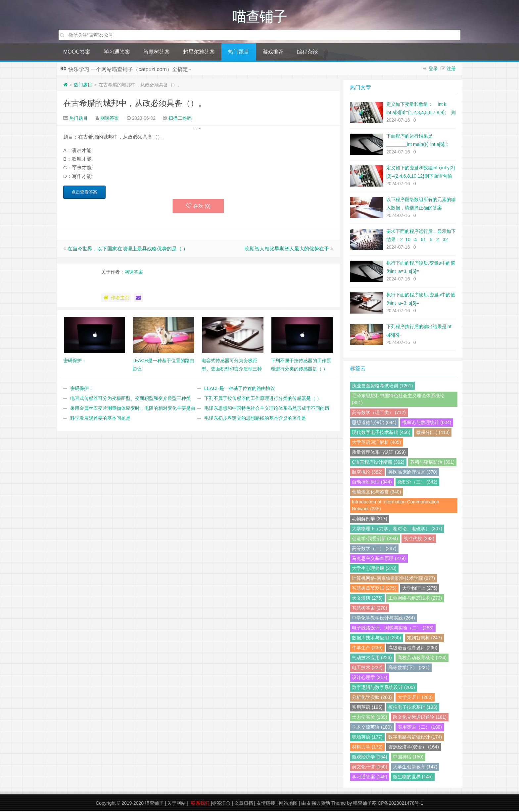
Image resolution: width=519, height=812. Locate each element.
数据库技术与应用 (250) (377, 639)
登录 (433, 69)
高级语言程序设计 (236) (413, 649)
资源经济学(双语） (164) (414, 748)
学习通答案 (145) (370, 778)
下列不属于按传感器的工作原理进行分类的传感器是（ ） (263, 399)
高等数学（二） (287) (374, 549)
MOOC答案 (77, 53)
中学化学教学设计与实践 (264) (383, 619)
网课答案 (110, 119)
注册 (451, 69)
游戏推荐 (273, 53)
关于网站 (176, 804)
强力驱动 (321, 804)
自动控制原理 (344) (372, 483)
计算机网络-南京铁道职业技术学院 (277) (393, 579)
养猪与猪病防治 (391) (432, 463)
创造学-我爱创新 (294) (375, 539)
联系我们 (200, 804)
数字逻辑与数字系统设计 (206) (383, 688)
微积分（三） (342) (418, 483)
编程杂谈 (307, 53)
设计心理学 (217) (370, 678)
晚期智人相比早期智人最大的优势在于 (287, 250)
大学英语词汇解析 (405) (377, 443)
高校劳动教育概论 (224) (422, 659)
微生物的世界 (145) (413, 778)
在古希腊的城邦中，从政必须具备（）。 (135, 104)
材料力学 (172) (367, 748)
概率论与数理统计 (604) (427, 423)
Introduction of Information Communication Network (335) (396, 506)
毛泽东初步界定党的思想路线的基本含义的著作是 (255, 419)
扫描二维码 (180, 119)
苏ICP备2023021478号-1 (398, 804)
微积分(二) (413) (433, 433)
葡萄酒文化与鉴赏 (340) (377, 493)
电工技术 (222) (367, 668)
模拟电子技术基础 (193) (413, 708)
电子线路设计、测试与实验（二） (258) (393, 629)
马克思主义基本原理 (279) (379, 559)
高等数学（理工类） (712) (379, 413)
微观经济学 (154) (370, 758)
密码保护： (82, 389)
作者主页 (116, 299)
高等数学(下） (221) (409, 668)
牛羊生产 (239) (367, 649)
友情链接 (266, 804)
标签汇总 (221, 804)
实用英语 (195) (367, 708)
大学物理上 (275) (420, 589)
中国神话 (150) (408, 758)
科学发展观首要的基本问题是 (100, 419)
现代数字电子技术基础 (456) (381, 433)
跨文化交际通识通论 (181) (420, 718)
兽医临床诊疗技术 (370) (413, 473)
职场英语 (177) (367, 738)
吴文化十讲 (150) (370, 768)
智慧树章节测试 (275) (374, 589)
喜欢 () (198, 207)
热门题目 (239, 53)
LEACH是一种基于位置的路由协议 (240, 389)
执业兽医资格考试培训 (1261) (382, 387)
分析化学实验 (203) (372, 698)
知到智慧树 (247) (425, 639)
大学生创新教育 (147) (415, 768)
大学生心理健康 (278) (374, 569)
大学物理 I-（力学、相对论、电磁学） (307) (397, 530)
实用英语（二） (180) (420, 728)
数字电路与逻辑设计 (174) (415, 738)
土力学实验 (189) (370, 718)
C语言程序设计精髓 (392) (378, 463)
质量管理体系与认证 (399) (379, 453)
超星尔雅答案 (199, 53)
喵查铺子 (154, 804)
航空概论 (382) (367, 473)
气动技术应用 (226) (372, 659)
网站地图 (288, 804)
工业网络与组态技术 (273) (415, 599)
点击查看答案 (84, 193)
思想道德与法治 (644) (374, 423)
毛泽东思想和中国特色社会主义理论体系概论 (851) (398, 400)
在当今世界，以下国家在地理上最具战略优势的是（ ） (128, 250)
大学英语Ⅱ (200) (415, 698)
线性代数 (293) (419, 539)
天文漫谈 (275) (367, 599)
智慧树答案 (157, 53)
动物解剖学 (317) (370, 520)
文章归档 (244, 804)
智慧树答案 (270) (370, 609)
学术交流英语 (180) (372, 728)
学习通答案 (117, 53)
